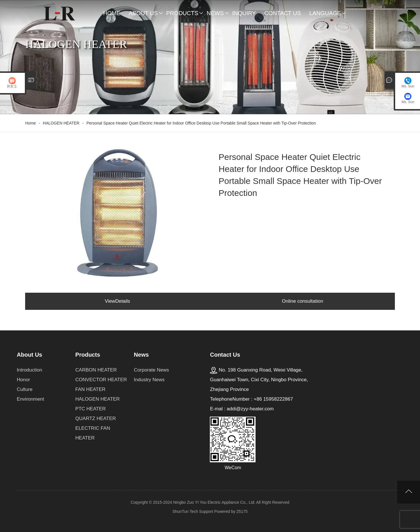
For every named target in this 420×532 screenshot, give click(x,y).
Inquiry (244, 13)
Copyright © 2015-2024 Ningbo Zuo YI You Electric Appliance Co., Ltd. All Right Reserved (210, 502)
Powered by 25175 (231, 511)
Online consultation (303, 301)
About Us (143, 13)
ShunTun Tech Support (193, 511)
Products (182, 13)
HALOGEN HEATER (61, 123)
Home (112, 13)
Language (325, 13)
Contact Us (283, 13)
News (215, 13)
